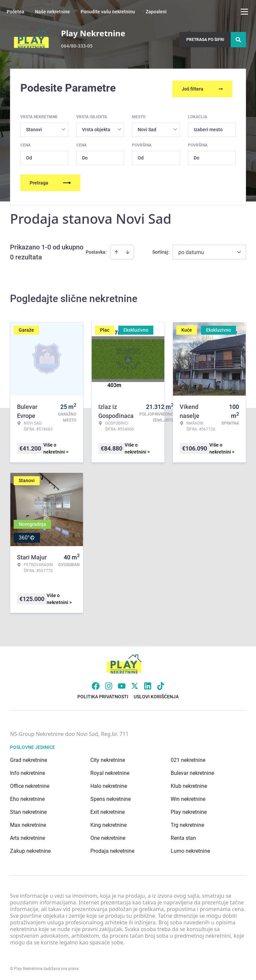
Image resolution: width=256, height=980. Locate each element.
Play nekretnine (189, 810)
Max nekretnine (28, 823)
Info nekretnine (27, 771)
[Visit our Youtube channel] (122, 684)
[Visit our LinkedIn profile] (148, 684)
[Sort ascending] (116, 250)
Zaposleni (156, 12)
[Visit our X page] (135, 684)
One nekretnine (108, 836)
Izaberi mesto (208, 128)
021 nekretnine (188, 758)
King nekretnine (108, 823)
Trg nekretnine (187, 823)
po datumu (191, 251)
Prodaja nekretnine (112, 849)
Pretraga (50, 181)
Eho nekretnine (27, 797)
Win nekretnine (188, 797)
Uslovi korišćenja (156, 695)
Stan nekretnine (28, 810)
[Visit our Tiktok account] (161, 684)
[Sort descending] (128, 250)
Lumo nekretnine (190, 849)
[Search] (238, 40)
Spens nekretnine (110, 797)
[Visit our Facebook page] (96, 684)
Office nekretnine (30, 784)
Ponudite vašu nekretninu (108, 12)
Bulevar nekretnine (192, 771)
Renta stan (183, 836)
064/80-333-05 (77, 46)
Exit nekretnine (107, 810)
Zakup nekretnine (30, 849)
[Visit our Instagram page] (109, 684)
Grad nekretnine (28, 758)
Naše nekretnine (52, 12)
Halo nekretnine (109, 784)
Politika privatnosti (103, 695)
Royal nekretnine (110, 771)
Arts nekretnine (27, 836)
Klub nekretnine (189, 784)
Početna (15, 12)
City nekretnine (108, 758)
